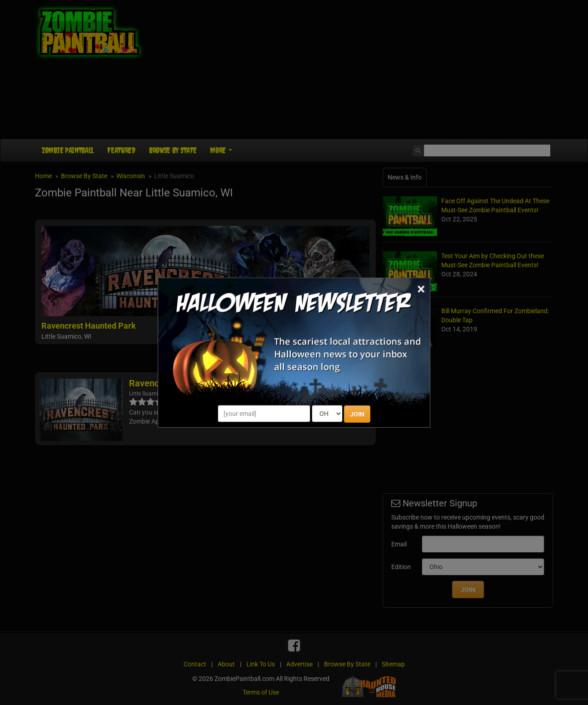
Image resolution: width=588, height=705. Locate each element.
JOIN (357, 414)
